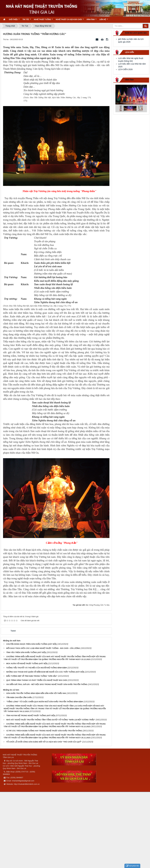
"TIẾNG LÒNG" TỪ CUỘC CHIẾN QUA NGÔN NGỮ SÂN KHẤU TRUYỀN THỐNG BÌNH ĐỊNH (45, 702)
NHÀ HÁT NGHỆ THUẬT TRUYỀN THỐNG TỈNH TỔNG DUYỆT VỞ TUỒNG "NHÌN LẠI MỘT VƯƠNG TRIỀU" (51, 720)
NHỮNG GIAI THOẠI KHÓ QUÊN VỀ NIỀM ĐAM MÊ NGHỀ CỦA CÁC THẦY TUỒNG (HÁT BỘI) (45, 672)
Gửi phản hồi (132, 866)
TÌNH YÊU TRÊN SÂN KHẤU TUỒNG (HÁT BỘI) (26, 652)
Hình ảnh (129, 80)
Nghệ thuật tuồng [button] (43, 20)
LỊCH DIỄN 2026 (125, 69)
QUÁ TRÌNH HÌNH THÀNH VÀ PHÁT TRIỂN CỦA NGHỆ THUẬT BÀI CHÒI (37, 680)
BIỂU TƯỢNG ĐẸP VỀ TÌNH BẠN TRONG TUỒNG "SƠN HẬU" (32, 676)
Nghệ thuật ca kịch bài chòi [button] (70, 20)
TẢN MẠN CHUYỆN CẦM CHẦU (19, 697)
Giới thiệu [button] (14, 20)
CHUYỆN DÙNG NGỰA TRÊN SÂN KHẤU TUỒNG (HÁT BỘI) (31, 644)
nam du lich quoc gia (136, 33)
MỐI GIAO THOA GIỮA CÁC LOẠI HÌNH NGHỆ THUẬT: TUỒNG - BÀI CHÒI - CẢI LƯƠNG (43, 648)
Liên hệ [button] (104, 20)
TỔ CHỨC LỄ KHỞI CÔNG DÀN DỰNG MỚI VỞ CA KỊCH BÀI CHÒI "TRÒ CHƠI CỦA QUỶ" (44, 742)
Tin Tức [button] (27, 20)
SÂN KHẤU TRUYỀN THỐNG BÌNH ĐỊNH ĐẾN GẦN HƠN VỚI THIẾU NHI (36, 693)
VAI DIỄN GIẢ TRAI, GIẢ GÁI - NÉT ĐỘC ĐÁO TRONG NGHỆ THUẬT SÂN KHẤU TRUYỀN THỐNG (47, 684)
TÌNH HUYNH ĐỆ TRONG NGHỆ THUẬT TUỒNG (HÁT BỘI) (31, 716)
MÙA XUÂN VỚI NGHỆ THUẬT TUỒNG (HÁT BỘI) (27, 664)
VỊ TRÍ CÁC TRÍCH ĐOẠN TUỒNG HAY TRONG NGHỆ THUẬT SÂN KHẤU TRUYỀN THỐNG (44, 731)
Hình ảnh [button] (92, 20)
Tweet (13, 631)
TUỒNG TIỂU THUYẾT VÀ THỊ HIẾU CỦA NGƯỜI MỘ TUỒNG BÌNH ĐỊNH (37, 668)
